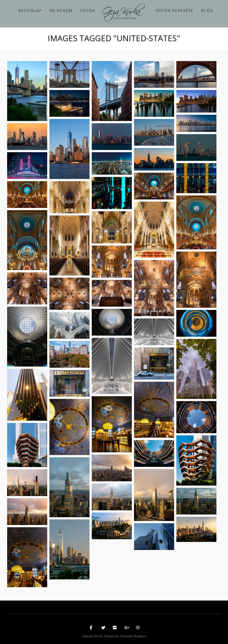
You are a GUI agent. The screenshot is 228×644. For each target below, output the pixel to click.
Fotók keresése (174, 10)
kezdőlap (30, 10)
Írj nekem (61, 10)
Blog (207, 10)
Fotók (87, 10)
